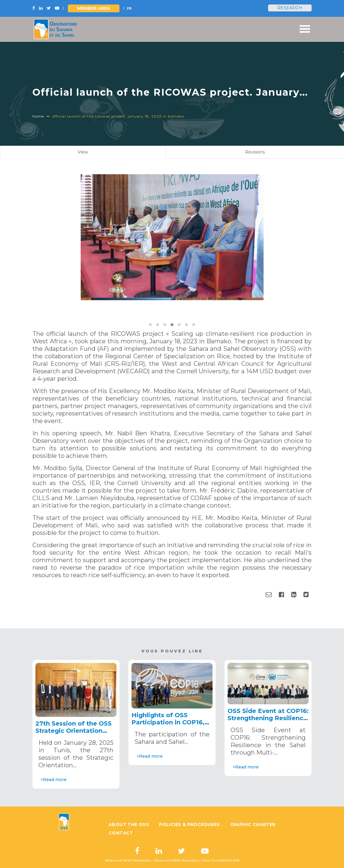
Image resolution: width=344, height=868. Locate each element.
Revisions (255, 152)
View (90, 154)
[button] (150, 325)
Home (38, 116)
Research (290, 8)
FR (129, 8)
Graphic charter (253, 825)
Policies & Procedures (189, 825)
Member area (94, 8)
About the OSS (129, 825)
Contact (121, 833)
